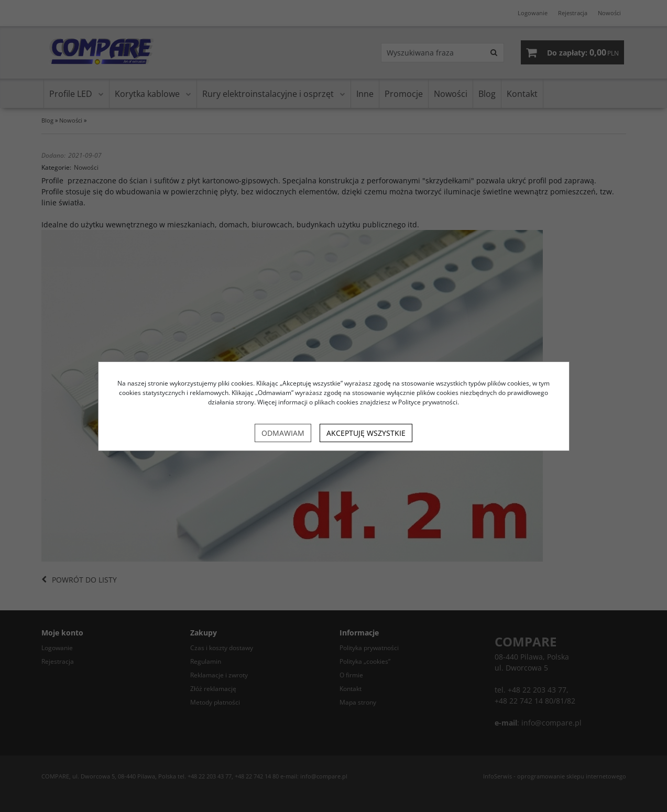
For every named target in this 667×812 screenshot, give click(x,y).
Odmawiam (283, 433)
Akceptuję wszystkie (366, 433)
